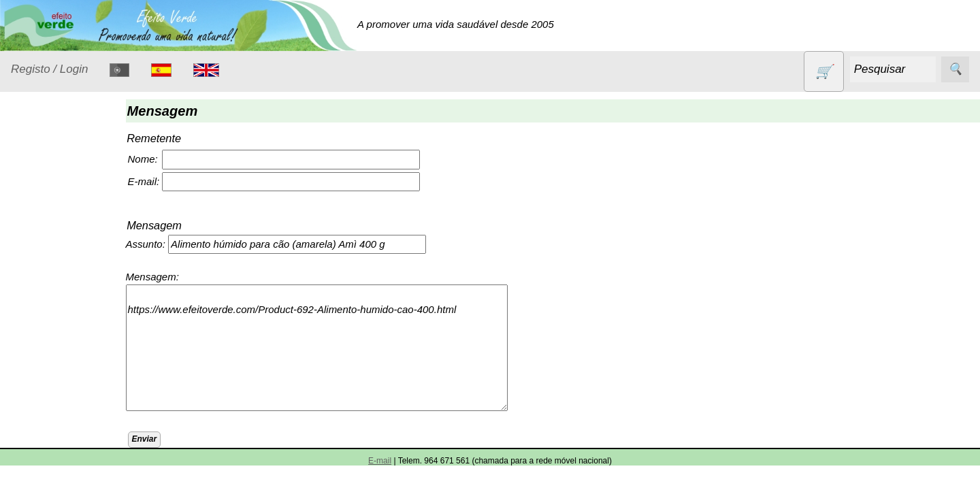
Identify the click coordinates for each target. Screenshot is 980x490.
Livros (41, 379)
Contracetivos (59, 243)
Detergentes (55, 269)
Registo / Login (49, 69)
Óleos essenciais (66, 405)
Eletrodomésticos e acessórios (66, 304)
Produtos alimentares (54, 439)
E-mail (380, 461)
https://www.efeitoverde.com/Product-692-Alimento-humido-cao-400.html (327, 348)
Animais (45, 217)
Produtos (31, 183)
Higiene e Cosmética (51, 345)
